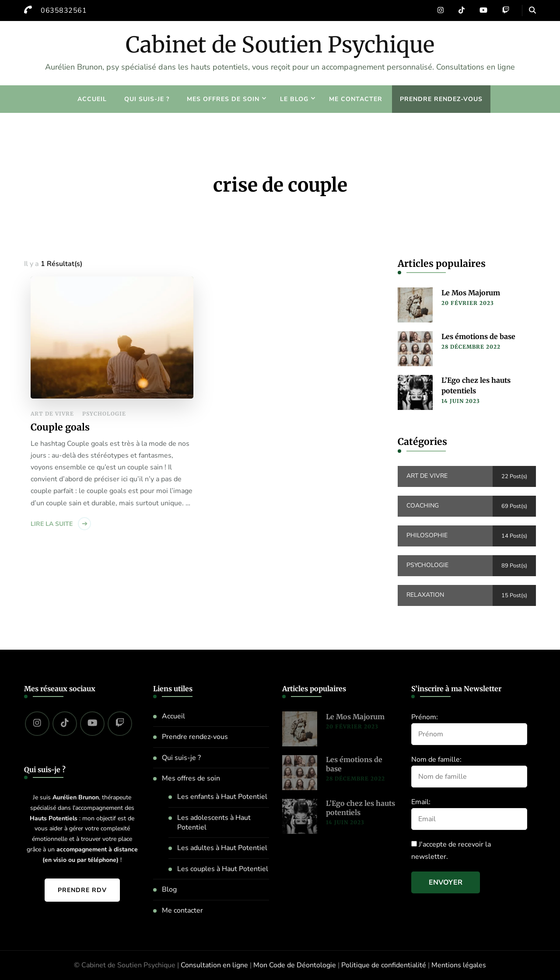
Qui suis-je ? (147, 99)
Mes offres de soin (223, 99)
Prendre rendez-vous (441, 99)
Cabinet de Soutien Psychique (280, 45)
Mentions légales (459, 965)
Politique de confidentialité (384, 965)
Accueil (92, 99)
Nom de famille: (436, 759)
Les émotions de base (478, 336)
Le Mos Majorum (471, 293)
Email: (421, 802)
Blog (169, 889)
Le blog (294, 99)
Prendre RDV (82, 890)
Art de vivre (52, 414)
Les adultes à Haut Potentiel (222, 848)
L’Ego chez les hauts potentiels (476, 385)
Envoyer (446, 882)
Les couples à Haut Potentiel (223, 869)
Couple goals (60, 427)
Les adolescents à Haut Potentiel (214, 822)
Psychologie (104, 414)
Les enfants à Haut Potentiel (222, 797)
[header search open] (532, 10)
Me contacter (356, 99)
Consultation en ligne (214, 965)
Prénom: (425, 717)
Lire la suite (52, 524)
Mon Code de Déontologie (295, 965)
